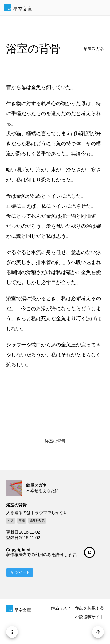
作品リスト (61, 608)
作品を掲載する (89, 608)
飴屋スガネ (94, 49)
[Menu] (12, 632)
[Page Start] (98, 632)
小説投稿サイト (89, 617)
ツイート (22, 572)
